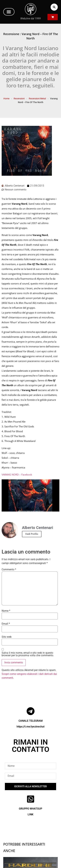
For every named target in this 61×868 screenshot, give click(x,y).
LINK (30, 814)
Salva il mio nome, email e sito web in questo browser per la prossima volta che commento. (28, 654)
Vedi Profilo (32, 534)
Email (6, 624)
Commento (9, 570)
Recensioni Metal (37, 99)
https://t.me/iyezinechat (30, 727)
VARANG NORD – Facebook (17, 475)
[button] (9, 12)
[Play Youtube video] (30, 496)
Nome (6, 611)
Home (6, 99)
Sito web (7, 637)
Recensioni (19, 99)
